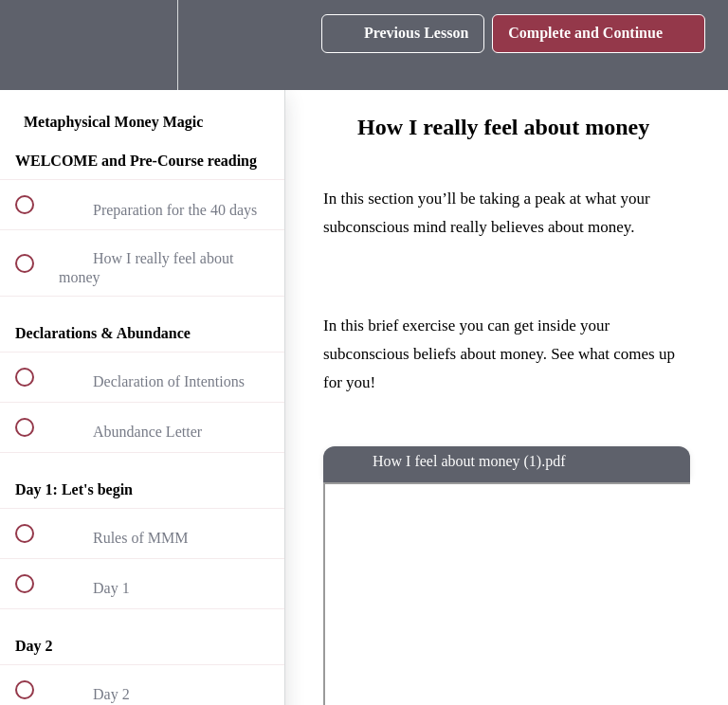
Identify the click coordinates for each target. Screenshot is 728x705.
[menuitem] (142, 45)
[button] (35, 45)
